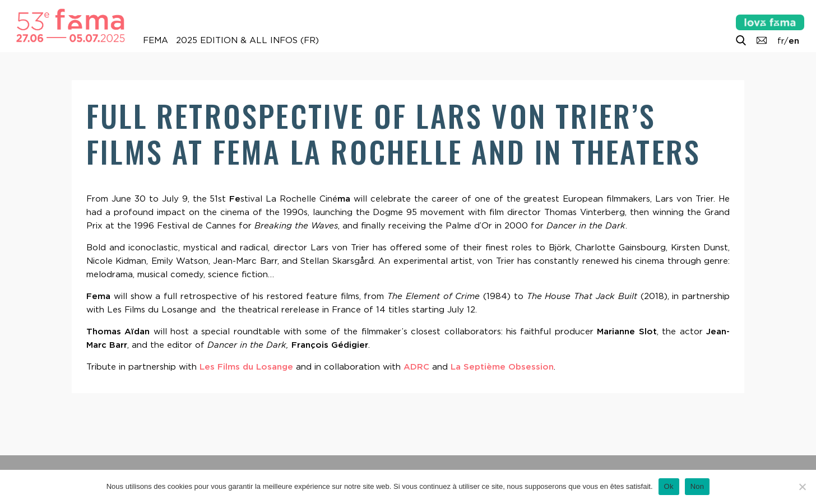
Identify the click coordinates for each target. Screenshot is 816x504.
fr (781, 41)
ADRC (416, 367)
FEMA (156, 40)
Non (697, 486)
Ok (669, 486)
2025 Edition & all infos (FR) (247, 40)
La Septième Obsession (502, 367)
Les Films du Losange (246, 367)
